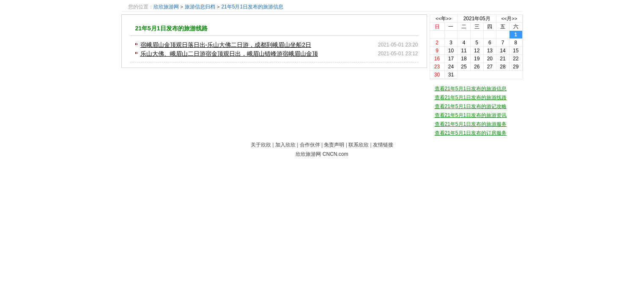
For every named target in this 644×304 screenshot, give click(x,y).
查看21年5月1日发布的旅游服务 (471, 124)
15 (516, 51)
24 (451, 67)
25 (464, 67)
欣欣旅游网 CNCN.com (322, 154)
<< (438, 19)
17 (451, 59)
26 (477, 67)
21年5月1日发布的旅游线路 (171, 28)
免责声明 (334, 145)
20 (490, 59)
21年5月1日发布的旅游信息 (252, 7)
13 (490, 51)
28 (503, 67)
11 (464, 51)
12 (477, 51)
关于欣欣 (261, 145)
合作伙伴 (310, 145)
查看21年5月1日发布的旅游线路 (471, 98)
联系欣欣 (359, 145)
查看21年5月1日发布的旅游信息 (471, 89)
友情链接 (383, 145)
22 (516, 59)
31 (451, 75)
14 (503, 51)
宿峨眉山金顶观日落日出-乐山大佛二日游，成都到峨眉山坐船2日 (226, 45)
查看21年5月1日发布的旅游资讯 (471, 115)
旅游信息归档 (200, 7)
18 (464, 59)
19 (477, 59)
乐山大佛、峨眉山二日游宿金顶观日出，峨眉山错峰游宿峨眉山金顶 (229, 54)
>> (449, 19)
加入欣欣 (285, 145)
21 (503, 59)
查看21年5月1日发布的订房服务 (471, 133)
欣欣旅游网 (166, 7)
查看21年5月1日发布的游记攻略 (471, 106)
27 (490, 67)
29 (516, 67)
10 (451, 51)
